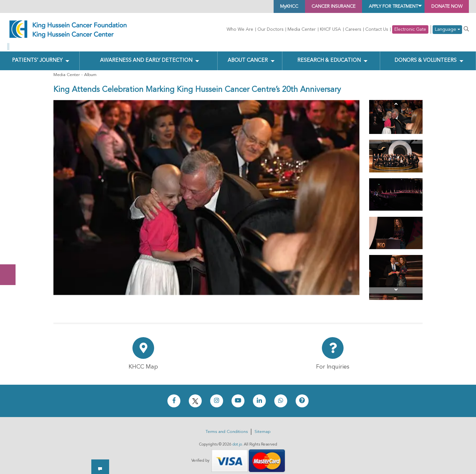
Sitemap (262, 427)
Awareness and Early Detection (146, 55)
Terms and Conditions (227, 427)
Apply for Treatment (379, 6)
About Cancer (247, 55)
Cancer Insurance (308, 6)
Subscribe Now (11, 250)
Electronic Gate (410, 29)
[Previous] (396, 99)
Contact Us (377, 29)
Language (447, 30)
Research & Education (328, 55)
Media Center (302, 29)
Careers (353, 29)
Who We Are (240, 29)
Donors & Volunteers (425, 55)
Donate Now (11, 225)
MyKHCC (257, 6)
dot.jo (237, 439)
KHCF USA (330, 29)
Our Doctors (270, 29)
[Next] (396, 285)
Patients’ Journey (37, 55)
